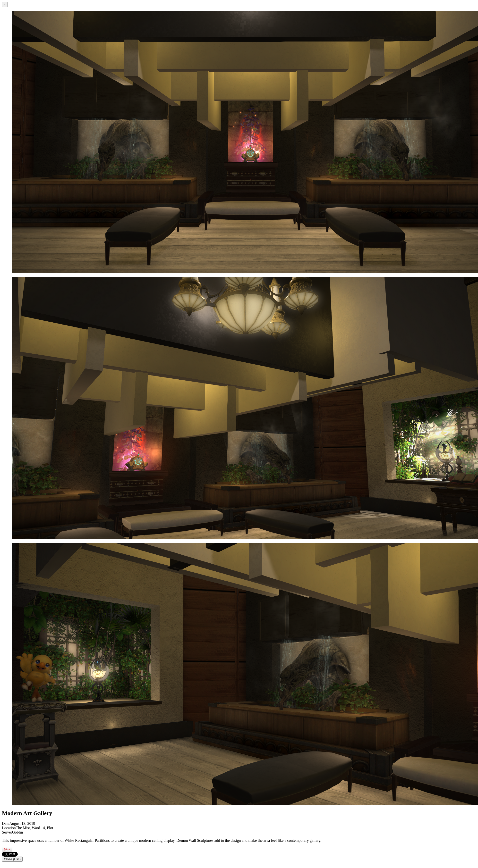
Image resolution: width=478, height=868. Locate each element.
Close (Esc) (12, 859)
